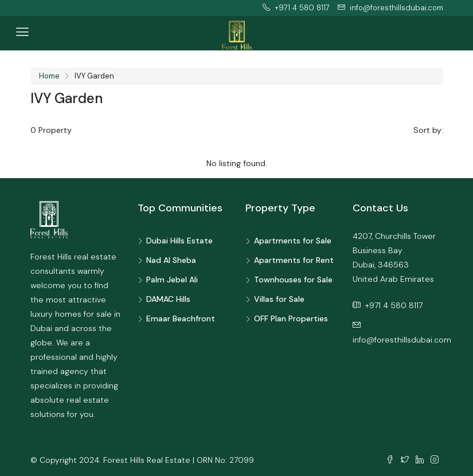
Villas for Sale (279, 299)
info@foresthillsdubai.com (402, 340)
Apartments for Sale (293, 241)
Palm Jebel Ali (172, 280)
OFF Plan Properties (291, 318)
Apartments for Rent (294, 260)
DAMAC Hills (168, 299)
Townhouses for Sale (293, 280)
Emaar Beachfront (181, 318)
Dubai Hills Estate (179, 241)
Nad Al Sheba (171, 260)
